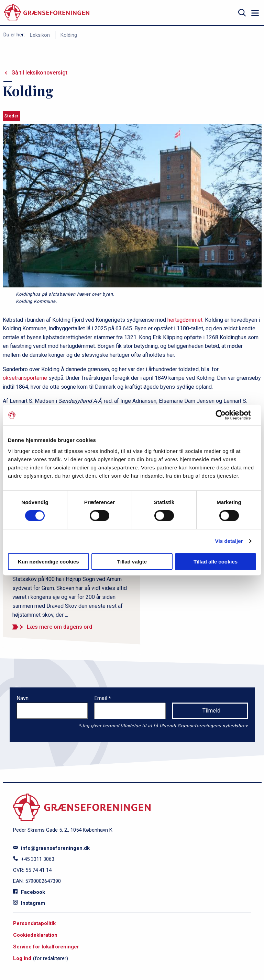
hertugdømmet (185, 320)
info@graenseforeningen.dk (51, 848)
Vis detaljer (229, 541)
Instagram (29, 903)
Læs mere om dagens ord (59, 627)
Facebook (29, 892)
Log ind (22, 958)
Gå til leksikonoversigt (39, 73)
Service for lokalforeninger (46, 947)
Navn (23, 698)
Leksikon (40, 35)
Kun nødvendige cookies (48, 561)
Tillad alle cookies (216, 561)
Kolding (69, 35)
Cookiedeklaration (35, 935)
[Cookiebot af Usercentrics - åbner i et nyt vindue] (226, 415)
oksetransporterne (25, 378)
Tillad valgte (132, 561)
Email (101, 698)
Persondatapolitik (34, 923)
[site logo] (47, 13)
